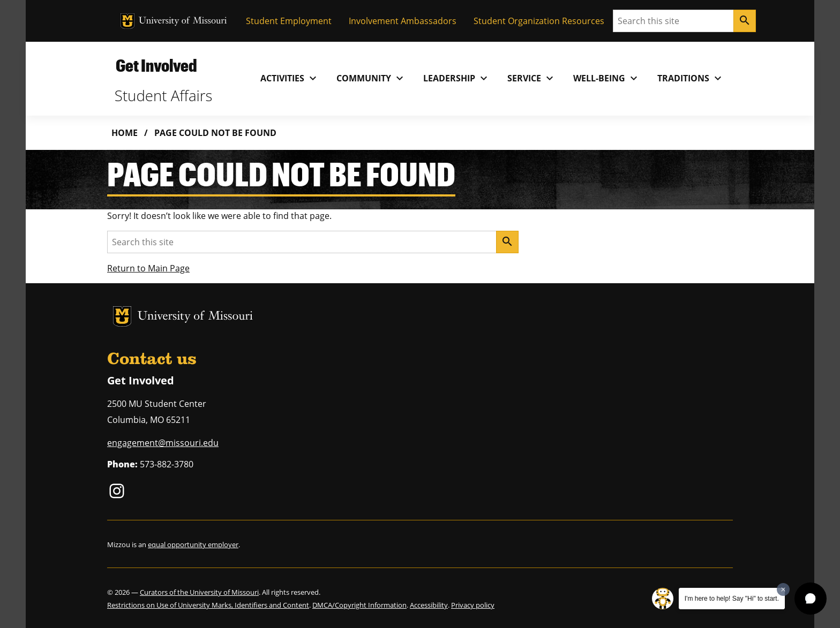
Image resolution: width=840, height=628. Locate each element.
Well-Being (607, 78)
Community (371, 78)
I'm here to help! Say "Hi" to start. (732, 599)
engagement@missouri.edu (163, 443)
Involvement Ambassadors (403, 21)
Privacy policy (473, 605)
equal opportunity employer (193, 544)
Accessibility (429, 605)
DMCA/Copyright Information (359, 605)
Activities (290, 78)
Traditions (691, 78)
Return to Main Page (148, 268)
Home (125, 133)
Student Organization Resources (539, 21)
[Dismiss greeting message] (783, 589)
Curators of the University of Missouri (199, 592)
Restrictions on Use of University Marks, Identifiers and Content (208, 605)
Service (532, 78)
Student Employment (289, 21)
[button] (811, 599)
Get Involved (156, 65)
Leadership (457, 78)
